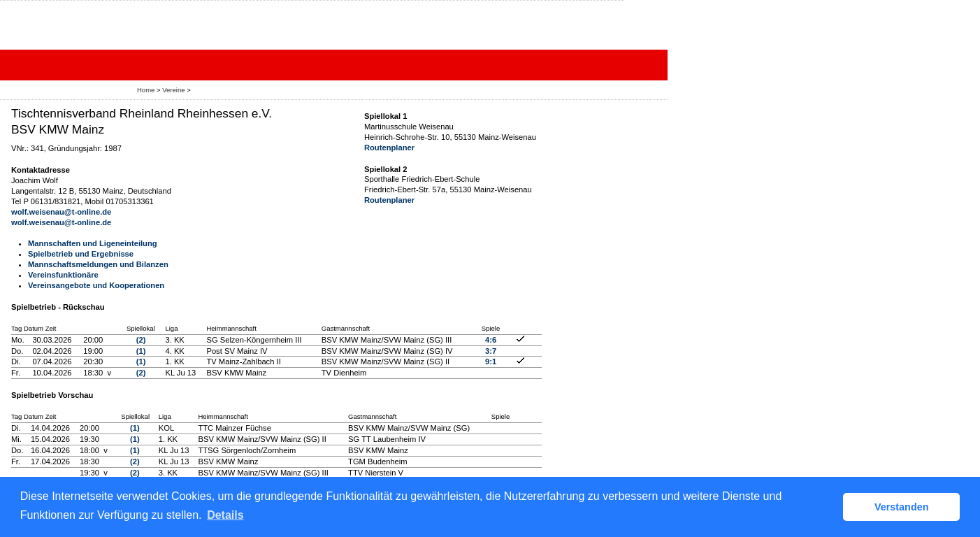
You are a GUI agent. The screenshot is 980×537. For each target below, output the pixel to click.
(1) (141, 351)
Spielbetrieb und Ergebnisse (81, 254)
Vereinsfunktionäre (63, 275)
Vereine (173, 90)
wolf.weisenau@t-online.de (61, 212)
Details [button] (225, 515)
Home (146, 90)
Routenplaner (389, 148)
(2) (141, 340)
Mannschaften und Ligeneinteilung (93, 243)
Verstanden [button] (902, 507)
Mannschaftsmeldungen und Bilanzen (98, 264)
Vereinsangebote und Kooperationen (96, 285)
